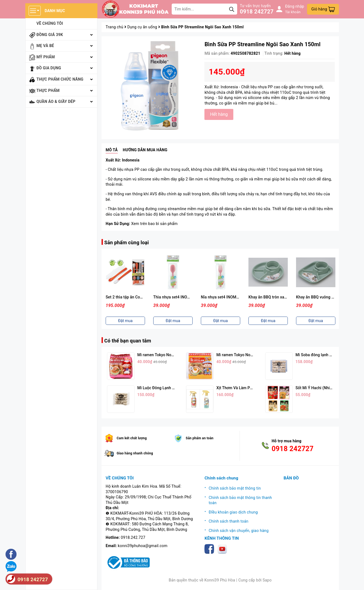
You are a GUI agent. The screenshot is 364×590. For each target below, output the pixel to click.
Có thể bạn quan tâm (128, 341)
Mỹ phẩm (46, 57)
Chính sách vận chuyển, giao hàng (239, 531)
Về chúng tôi (50, 23)
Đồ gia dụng (49, 68)
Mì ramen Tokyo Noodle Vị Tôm (165, 355)
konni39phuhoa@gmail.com (143, 546)
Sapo (267, 580)
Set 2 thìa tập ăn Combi (126, 297)
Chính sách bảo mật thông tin (235, 488)
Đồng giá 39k (50, 35)
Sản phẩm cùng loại (127, 242)
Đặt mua (125, 321)
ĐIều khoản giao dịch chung (233, 512)
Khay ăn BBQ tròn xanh (269, 297)
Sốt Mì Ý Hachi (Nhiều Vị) (318, 388)
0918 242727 (257, 12)
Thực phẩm (48, 90)
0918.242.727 (133, 537)
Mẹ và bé (45, 46)
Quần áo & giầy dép (56, 101)
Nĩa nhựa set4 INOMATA (222, 297)
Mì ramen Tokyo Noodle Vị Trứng (245, 355)
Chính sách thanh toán (228, 521)
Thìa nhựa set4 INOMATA (176, 297)
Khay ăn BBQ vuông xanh (318, 297)
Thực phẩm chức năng (60, 79)
